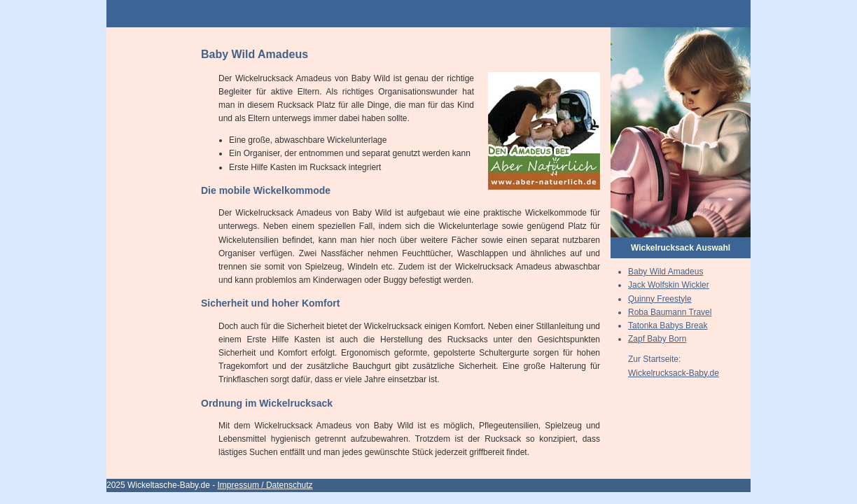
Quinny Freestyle (660, 299)
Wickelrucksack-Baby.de (674, 373)
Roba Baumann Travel (670, 312)
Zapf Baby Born (657, 339)
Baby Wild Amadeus (666, 272)
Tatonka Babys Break (668, 325)
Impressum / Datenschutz (265, 485)
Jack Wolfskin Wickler (669, 285)
